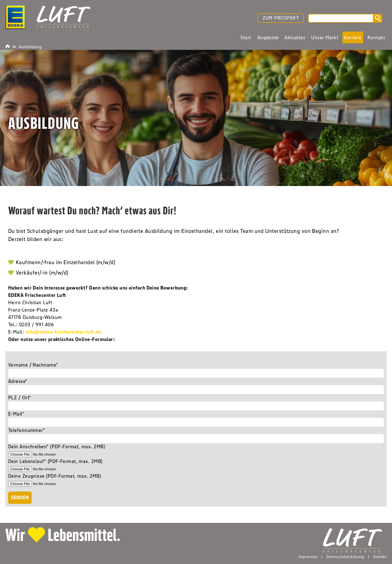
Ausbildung (30, 47)
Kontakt (380, 557)
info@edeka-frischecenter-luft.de (63, 332)
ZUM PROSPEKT (281, 18)
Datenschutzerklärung (345, 557)
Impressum (308, 557)
